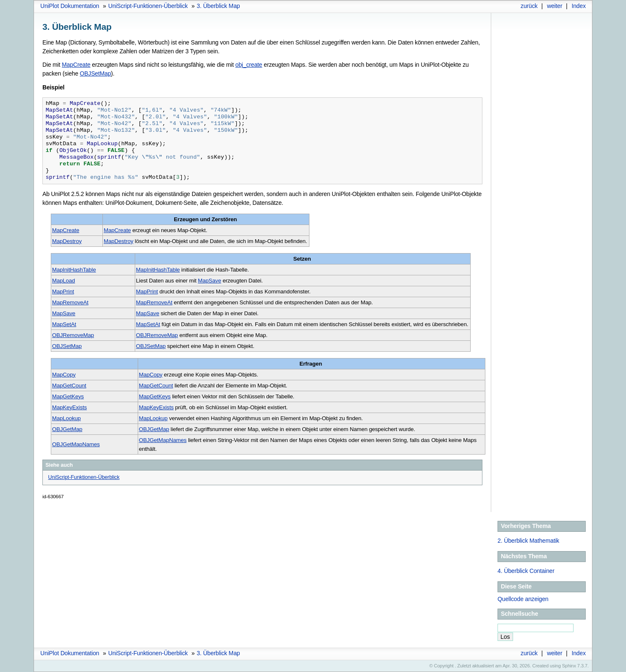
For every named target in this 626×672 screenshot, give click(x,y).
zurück (529, 6)
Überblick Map (219, 6)
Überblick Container (526, 571)
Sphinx (569, 666)
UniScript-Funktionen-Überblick (148, 6)
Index (579, 6)
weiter (555, 6)
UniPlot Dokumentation (70, 6)
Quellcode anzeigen (523, 599)
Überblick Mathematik (528, 541)
